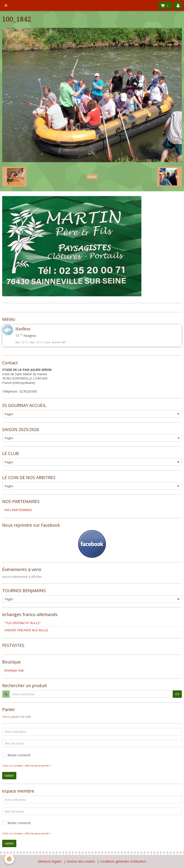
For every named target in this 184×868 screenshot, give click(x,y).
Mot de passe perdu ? (38, 766)
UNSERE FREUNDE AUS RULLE (26, 630)
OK (177, 694)
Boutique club (14, 670)
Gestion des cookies (81, 861)
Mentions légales (50, 861)
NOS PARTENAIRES (18, 510)
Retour (92, 177)
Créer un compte (12, 766)
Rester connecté (16, 755)
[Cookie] (9, 859)
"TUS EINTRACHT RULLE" (23, 623)
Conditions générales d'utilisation (123, 861)
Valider (9, 776)
